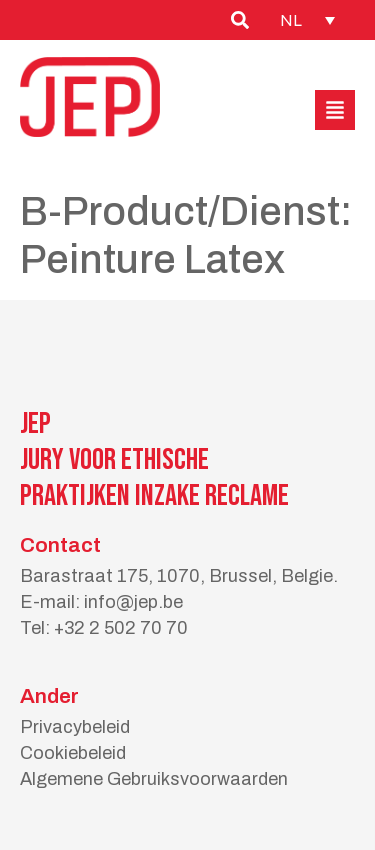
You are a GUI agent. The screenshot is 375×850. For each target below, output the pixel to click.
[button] (335, 110)
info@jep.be (133, 602)
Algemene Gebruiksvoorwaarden (154, 779)
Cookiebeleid (73, 753)
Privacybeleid (75, 727)
